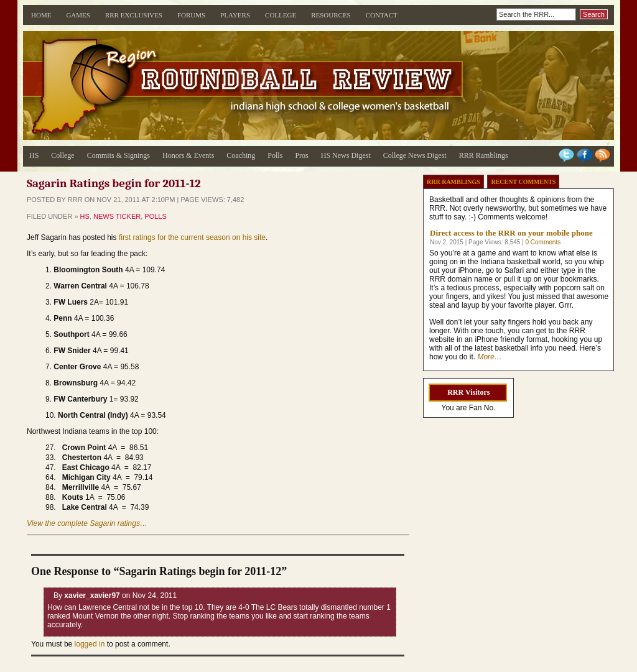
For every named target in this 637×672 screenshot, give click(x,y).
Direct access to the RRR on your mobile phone (511, 233)
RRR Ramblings (484, 155)
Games (78, 15)
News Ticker (117, 216)
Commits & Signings (119, 155)
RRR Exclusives (134, 15)
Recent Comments (523, 182)
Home (41, 15)
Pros (301, 155)
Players (235, 15)
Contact (382, 15)
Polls (275, 155)
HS (34, 155)
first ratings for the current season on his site (192, 237)
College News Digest (415, 155)
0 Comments (543, 242)
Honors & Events (188, 155)
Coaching (241, 155)
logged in (90, 644)
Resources (331, 15)
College (281, 15)
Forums (191, 15)
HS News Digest (346, 155)
